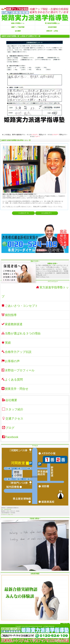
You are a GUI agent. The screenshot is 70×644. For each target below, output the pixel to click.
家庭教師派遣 (12, 324)
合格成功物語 (52, 27)
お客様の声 (11, 361)
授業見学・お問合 (52, 31)
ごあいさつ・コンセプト (20, 306)
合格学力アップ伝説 (16, 352)
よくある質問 (12, 380)
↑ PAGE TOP (65, 623)
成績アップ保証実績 (18, 27)
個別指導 (9, 315)
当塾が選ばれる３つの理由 (21, 333)
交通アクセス (13, 419)
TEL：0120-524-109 (6, 509)
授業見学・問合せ (15, 389)
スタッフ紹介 (13, 409)
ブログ (8, 428)
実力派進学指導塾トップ (35, 292)
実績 (6, 343)
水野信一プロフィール (18, 370)
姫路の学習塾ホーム (18, 23)
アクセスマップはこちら (7, 514)
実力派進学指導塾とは (52, 23)
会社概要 (18, 31)
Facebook (10, 437)
